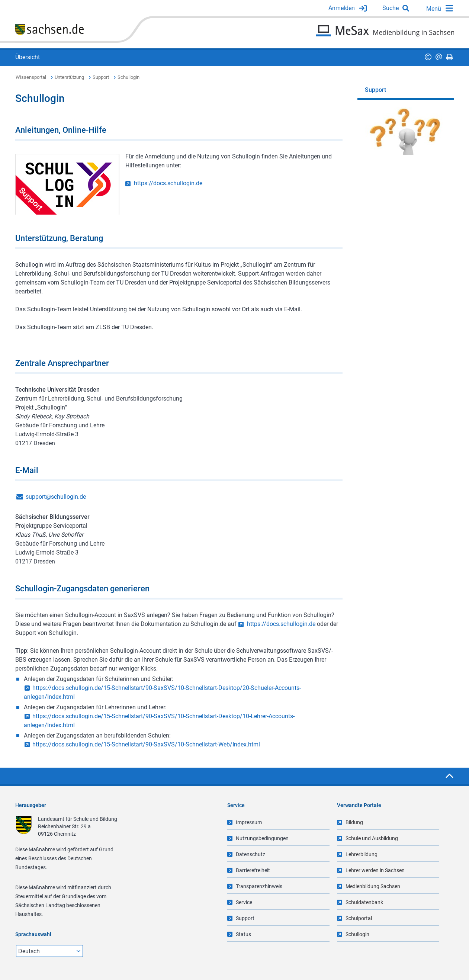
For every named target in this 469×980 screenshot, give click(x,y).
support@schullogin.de (56, 497)
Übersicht (28, 57)
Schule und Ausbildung (372, 838)
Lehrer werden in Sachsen (375, 870)
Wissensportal (31, 77)
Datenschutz (250, 854)
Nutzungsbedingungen (262, 838)
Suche (391, 8)
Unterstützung (69, 77)
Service (244, 902)
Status (243, 934)
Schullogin (129, 77)
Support (101, 77)
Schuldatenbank (364, 902)
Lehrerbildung (362, 854)
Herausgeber (31, 805)
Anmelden (342, 8)
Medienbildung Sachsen (373, 886)
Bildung (354, 822)
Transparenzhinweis (259, 886)
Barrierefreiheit (253, 870)
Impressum (249, 822)
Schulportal (359, 918)
